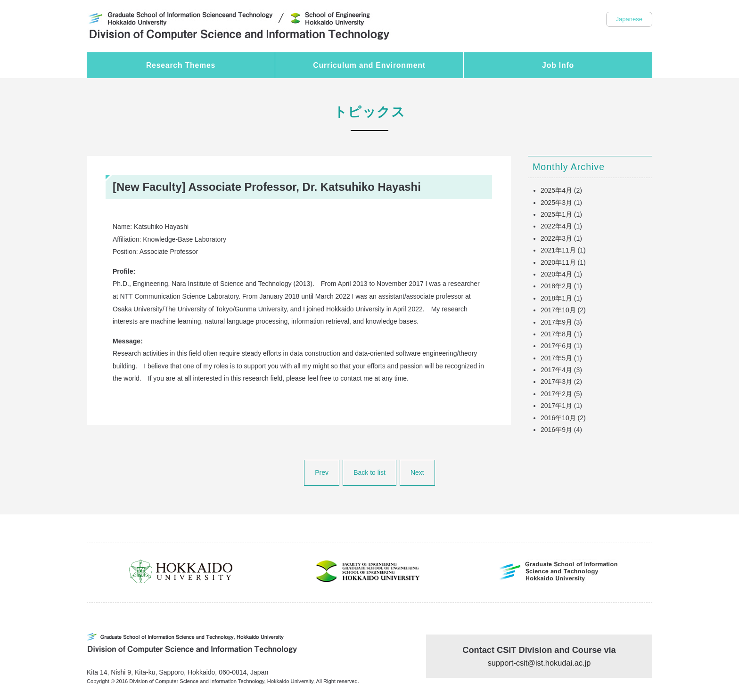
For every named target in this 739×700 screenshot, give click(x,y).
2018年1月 (556, 298)
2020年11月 (558, 262)
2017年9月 (556, 322)
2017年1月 (556, 406)
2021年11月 (558, 250)
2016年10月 (558, 418)
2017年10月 (558, 310)
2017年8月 (556, 334)
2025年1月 (556, 214)
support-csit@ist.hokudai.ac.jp (539, 663)
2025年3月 (556, 203)
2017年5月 (556, 358)
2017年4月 (556, 370)
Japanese (629, 19)
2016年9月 (556, 430)
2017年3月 (556, 382)
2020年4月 (556, 274)
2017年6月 (556, 346)
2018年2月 (556, 286)
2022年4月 (556, 226)
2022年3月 (556, 238)
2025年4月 (556, 190)
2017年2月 (556, 394)
